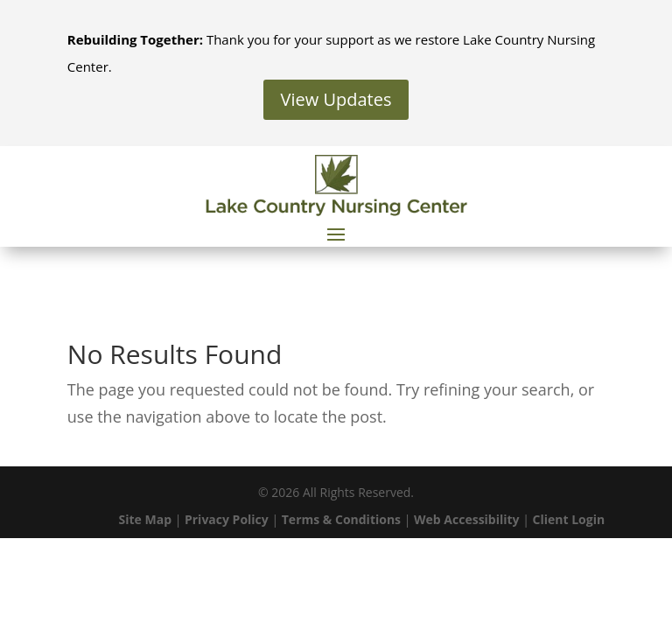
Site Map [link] (145, 519)
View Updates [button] (336, 99)
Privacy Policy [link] (227, 519)
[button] (336, 234)
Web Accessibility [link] (467, 519)
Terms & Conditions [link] (341, 519)
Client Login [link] (569, 519)
